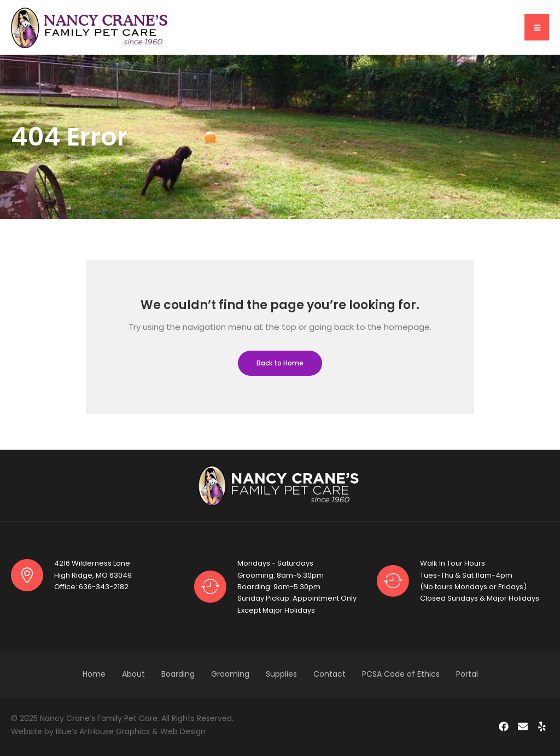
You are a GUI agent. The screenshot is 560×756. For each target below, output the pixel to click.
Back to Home (280, 363)
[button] (537, 27)
